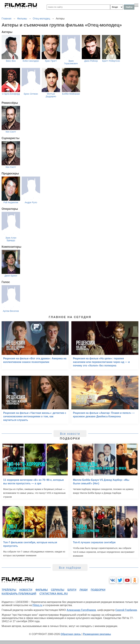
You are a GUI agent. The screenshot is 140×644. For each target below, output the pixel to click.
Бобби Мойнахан (71, 94)
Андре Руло (31, 202)
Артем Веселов (11, 311)
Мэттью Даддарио (51, 95)
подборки (98, 590)
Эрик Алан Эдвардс (11, 239)
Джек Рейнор (91, 61)
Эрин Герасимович (71, 62)
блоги (72, 590)
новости (26, 590)
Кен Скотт (11, 132)
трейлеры (9, 590)
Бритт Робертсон (111, 61)
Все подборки (70, 568)
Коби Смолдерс (31, 61)
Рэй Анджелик (11, 202)
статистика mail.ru (54, 594)
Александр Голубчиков (81, 610)
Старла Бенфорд (11, 94)
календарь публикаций (19, 594)
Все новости (70, 434)
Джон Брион (11, 276)
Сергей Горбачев (126, 610)
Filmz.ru (37, 605)
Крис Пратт (51, 61)
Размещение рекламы (97, 634)
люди (84, 590)
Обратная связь (71, 634)
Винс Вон (11, 61)
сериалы (57, 590)
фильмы (42, 590)
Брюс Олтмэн (31, 94)
